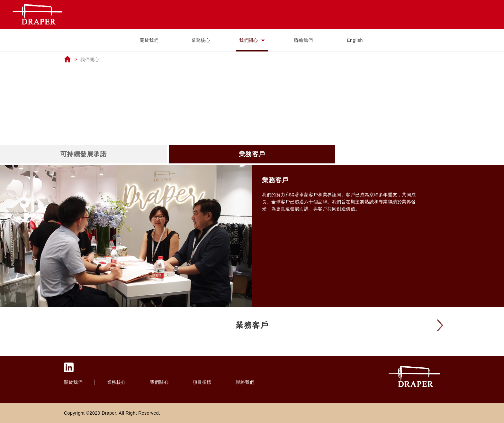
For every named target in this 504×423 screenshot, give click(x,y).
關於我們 (149, 40)
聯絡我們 (303, 40)
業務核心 (201, 40)
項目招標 (203, 382)
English (355, 40)
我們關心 (252, 40)
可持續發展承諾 (84, 154)
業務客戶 (252, 154)
